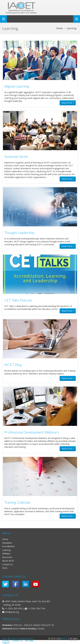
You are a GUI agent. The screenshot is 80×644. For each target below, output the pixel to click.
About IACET (8, 561)
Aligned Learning (17, 86)
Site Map (29, 641)
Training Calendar (18, 502)
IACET (64, 639)
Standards (7, 543)
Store (5, 568)
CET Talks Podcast (18, 300)
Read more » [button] (68, 103)
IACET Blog (13, 365)
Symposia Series (16, 156)
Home (5, 539)
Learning (6, 550)
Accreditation (8, 546)
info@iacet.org (12, 612)
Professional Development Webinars (32, 432)
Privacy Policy (16, 639)
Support (6, 643)
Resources (7, 557)
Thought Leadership (19, 233)
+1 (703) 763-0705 (14, 608)
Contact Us (8, 564)
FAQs (5, 639)
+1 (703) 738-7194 (36, 608)
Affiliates (6, 554)
